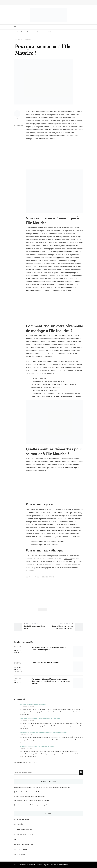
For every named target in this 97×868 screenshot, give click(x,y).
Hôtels (16, 839)
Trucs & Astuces (20, 850)
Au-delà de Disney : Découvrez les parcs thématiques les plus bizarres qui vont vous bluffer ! (51, 681)
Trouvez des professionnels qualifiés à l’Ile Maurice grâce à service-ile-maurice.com (42, 788)
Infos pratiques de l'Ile (23, 845)
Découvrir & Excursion (23, 834)
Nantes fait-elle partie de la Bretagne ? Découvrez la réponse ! (49, 648)
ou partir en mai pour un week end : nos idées (29, 796)
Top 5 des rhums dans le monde (46, 663)
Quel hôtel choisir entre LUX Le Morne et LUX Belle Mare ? (41, 719)
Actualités (18, 668)
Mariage (43, 609)
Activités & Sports (21, 819)
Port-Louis (68, 559)
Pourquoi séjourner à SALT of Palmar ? (34, 705)
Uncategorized (20, 855)
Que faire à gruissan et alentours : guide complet (30, 805)
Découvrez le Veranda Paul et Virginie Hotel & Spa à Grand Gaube (43, 733)
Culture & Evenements (44, 40)
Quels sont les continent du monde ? (26, 792)
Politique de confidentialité (59, 865)
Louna (17, 115)
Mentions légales (43, 865)
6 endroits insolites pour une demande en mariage (38, 747)
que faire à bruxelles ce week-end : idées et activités (31, 801)
